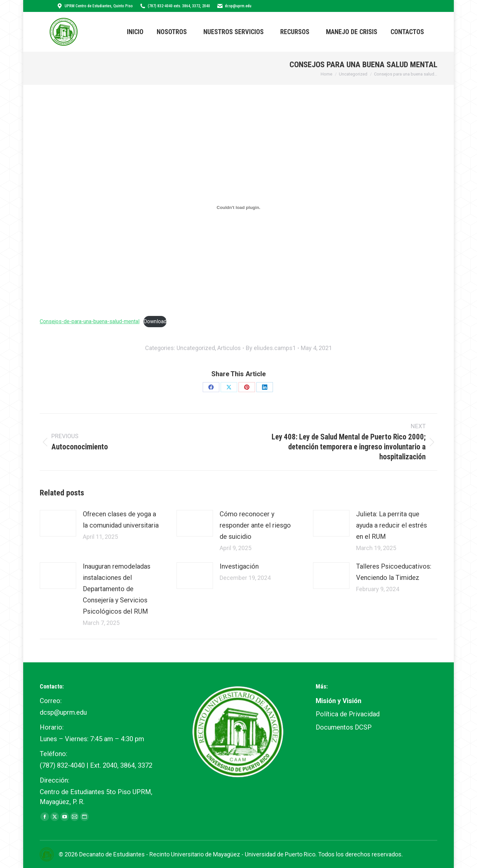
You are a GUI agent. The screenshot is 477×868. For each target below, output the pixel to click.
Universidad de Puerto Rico (280, 854)
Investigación (239, 566)
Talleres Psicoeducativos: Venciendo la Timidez (394, 572)
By (271, 348)
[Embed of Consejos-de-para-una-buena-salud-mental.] (238, 207)
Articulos (229, 348)
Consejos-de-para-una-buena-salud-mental (90, 321)
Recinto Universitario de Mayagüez (195, 854)
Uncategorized (196, 348)
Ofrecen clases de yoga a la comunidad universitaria (121, 520)
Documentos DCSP (344, 727)
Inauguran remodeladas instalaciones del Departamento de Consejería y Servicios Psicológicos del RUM (117, 589)
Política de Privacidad (348, 714)
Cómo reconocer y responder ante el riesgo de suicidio (255, 525)
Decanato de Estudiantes (112, 854)
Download (155, 321)
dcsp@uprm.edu (234, 6)
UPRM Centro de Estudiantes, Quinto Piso (95, 6)
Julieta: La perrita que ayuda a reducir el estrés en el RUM (392, 525)
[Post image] (58, 523)
